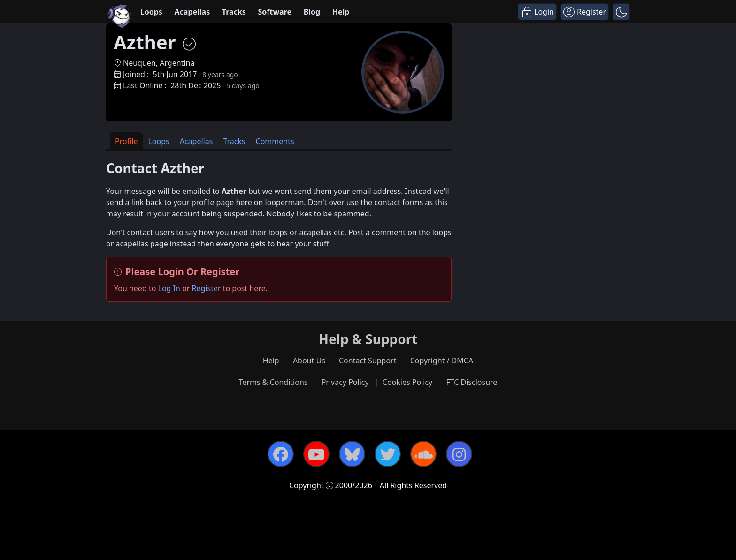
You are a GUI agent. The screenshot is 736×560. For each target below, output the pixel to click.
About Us (309, 361)
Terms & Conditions (273, 382)
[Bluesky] (352, 454)
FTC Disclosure (471, 382)
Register (207, 288)
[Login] (537, 12)
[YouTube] (316, 454)
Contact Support (368, 361)
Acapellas (192, 12)
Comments (275, 141)
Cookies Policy (407, 382)
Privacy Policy (345, 382)
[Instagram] (459, 454)
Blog (312, 12)
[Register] (585, 12)
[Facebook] (281, 454)
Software (275, 12)
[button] (621, 12)
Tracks (234, 12)
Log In (169, 288)
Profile (126, 141)
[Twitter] (388, 454)
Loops (151, 12)
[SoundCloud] (423, 454)
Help (341, 12)
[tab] (126, 141)
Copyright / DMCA (442, 361)
